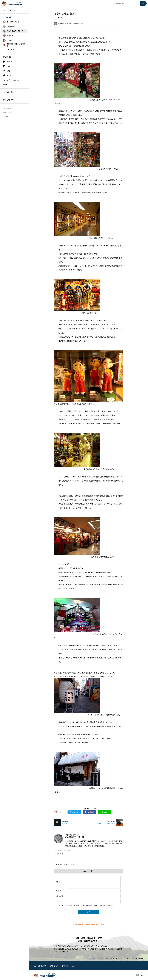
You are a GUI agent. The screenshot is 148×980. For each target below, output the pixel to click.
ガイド (7, 57)
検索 (143, 3)
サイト (58, 901)
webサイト (59, 854)
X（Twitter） (74, 812)
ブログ (7, 17)
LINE (105, 812)
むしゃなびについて (40, 966)
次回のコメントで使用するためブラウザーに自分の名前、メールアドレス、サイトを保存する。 (86, 905)
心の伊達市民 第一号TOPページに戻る (89, 924)
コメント (59, 882)
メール (60, 896)
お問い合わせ (54, 966)
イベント (8, 92)
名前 (59, 891)
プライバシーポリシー (69, 966)
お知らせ (8, 100)
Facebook (89, 812)
